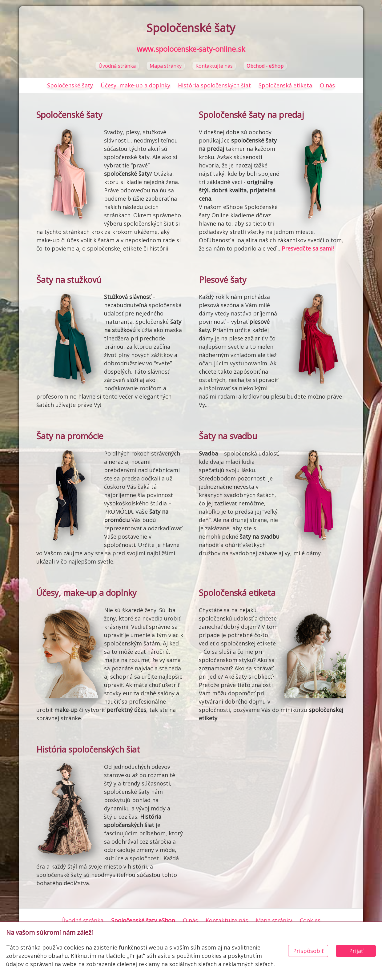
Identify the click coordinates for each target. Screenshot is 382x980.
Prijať (356, 951)
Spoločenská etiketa (285, 85)
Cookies (310, 920)
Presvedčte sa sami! (308, 248)
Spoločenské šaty (70, 85)
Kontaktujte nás (214, 66)
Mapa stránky (166, 66)
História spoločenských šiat (214, 85)
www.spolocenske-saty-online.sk (191, 49)
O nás (327, 85)
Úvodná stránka (117, 66)
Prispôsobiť (308, 951)
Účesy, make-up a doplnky (135, 85)
